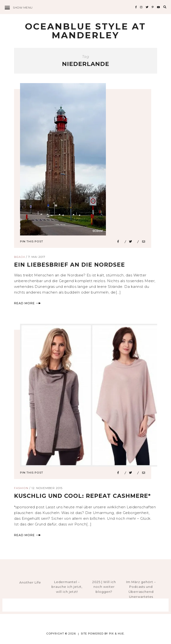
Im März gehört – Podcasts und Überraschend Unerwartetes (141, 590)
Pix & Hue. (117, 635)
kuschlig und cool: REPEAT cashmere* (84, 497)
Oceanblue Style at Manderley (85, 31)
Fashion (21, 489)
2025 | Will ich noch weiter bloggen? (104, 588)
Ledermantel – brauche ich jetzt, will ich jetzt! (67, 588)
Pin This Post (32, 242)
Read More (27, 304)
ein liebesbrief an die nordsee (70, 266)
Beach (20, 258)
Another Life (30, 583)
